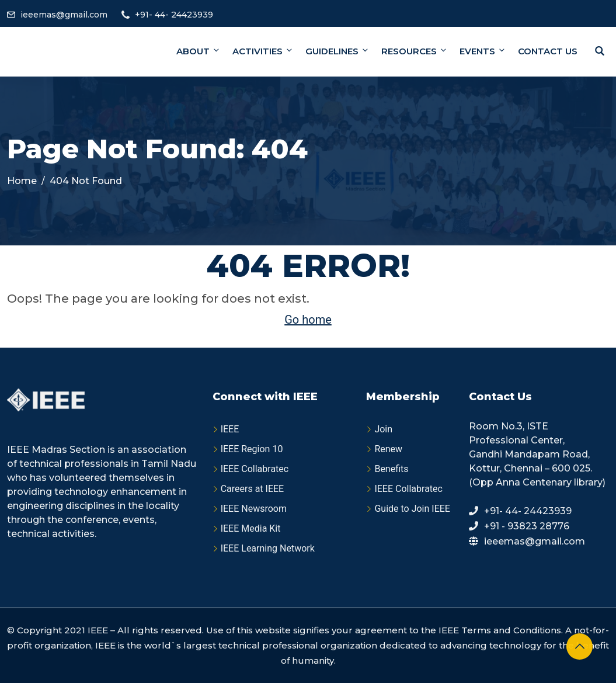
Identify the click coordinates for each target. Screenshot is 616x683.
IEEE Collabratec (255, 469)
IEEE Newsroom (254, 509)
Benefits (391, 469)
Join (383, 429)
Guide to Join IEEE (412, 509)
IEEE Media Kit (251, 528)
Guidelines (337, 51)
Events (483, 51)
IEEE (230, 429)
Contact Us (548, 51)
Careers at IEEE (253, 489)
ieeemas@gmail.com (64, 15)
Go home (308, 320)
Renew (388, 449)
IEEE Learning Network (268, 548)
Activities (263, 51)
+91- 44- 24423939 (174, 15)
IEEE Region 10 (252, 449)
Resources (415, 51)
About (199, 51)
